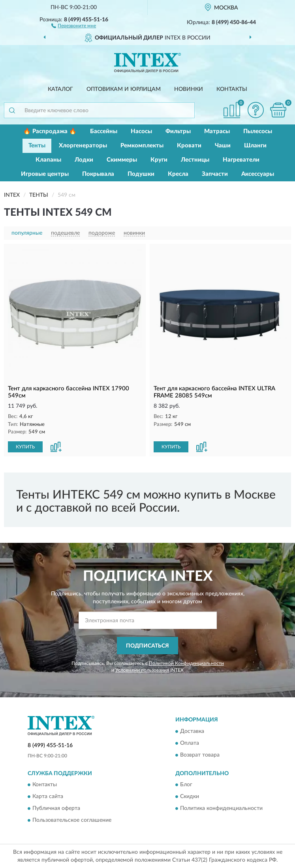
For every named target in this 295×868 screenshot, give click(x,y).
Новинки (189, 89)
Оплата (190, 743)
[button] (74, 25)
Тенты (37, 146)
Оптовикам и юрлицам (124, 89)
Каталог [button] (60, 89)
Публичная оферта (56, 809)
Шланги (255, 146)
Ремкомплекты (142, 146)
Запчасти (215, 174)
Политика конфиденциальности (221, 809)
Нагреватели (241, 160)
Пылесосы (258, 131)
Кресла (178, 174)
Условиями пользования (142, 670)
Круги (159, 160)
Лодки (84, 160)
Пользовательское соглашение (72, 821)
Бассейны (104, 131)
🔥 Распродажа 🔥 (50, 131)
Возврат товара (200, 755)
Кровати (189, 146)
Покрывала (98, 174)
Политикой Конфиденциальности (186, 663)
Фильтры (178, 131)
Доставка (192, 731)
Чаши (223, 146)
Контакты (232, 89)
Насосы (141, 131)
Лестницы (195, 160)
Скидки (190, 797)
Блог (186, 785)
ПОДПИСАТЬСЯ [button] (147, 646)
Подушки (141, 174)
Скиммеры (122, 160)
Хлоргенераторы (83, 146)
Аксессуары (258, 174)
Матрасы (217, 131)
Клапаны (48, 160)
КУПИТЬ (25, 447)
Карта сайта (48, 797)
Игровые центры (45, 174)
